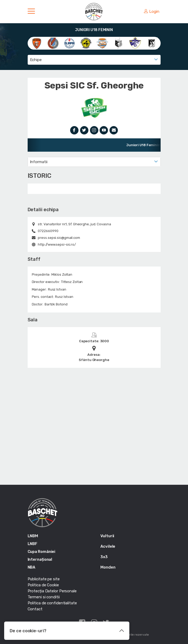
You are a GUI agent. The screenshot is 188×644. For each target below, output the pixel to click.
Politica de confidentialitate (52, 603)
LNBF (33, 544)
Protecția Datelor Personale (52, 591)
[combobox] (94, 60)
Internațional (40, 559)
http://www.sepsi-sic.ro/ (57, 244)
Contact (35, 609)
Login (151, 11)
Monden (108, 567)
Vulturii (107, 536)
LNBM (33, 536)
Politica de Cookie (43, 585)
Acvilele (108, 546)
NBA (32, 567)
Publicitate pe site (44, 579)
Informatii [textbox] (39, 162)
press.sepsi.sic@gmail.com (59, 238)
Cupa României (42, 552)
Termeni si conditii (44, 597)
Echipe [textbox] (36, 60)
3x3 (104, 557)
